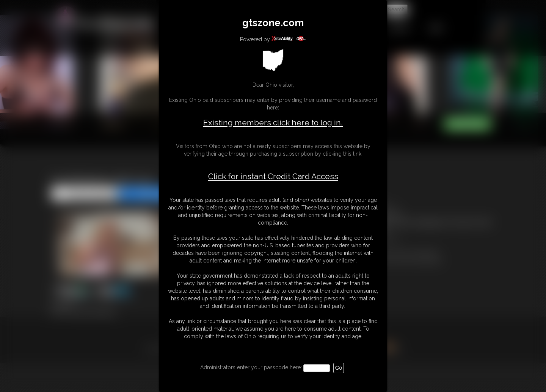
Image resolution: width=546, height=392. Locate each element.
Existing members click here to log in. (273, 123)
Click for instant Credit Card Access (273, 176)
